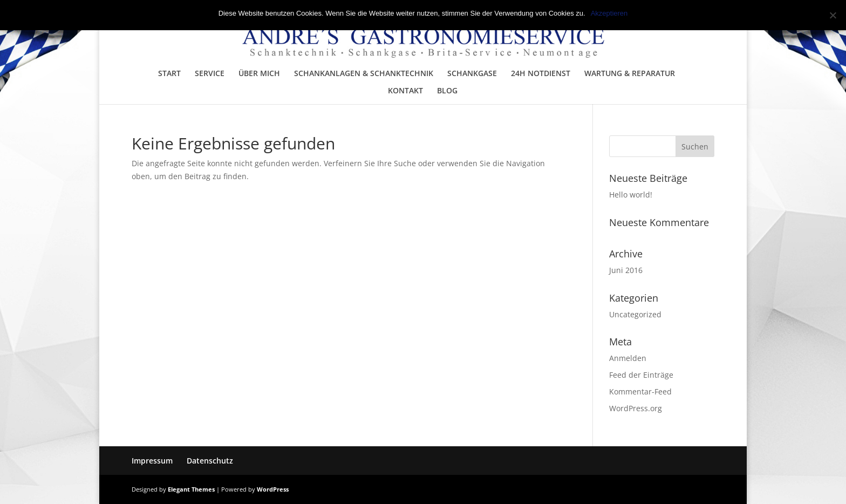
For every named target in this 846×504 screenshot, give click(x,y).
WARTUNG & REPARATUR (630, 74)
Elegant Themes (191, 489)
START (169, 74)
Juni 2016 (626, 270)
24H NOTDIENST (541, 74)
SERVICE (210, 74)
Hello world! (631, 195)
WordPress (273, 489)
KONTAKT (405, 91)
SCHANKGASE (472, 74)
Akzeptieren (609, 13)
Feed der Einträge (641, 375)
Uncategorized (635, 314)
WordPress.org (636, 408)
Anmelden (628, 358)
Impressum (152, 461)
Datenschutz (210, 461)
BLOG (447, 91)
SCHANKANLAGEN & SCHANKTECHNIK (364, 74)
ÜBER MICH (259, 74)
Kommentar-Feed (640, 391)
